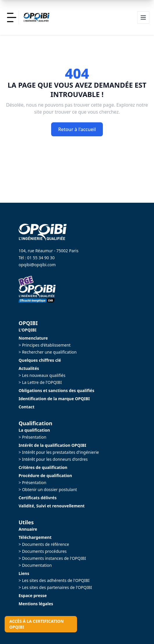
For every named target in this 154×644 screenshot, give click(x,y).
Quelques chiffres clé (40, 360)
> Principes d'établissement (45, 345)
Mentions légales (36, 604)
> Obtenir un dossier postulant (48, 489)
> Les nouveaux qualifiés (42, 375)
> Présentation (32, 437)
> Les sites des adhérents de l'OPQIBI (54, 580)
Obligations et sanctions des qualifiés (56, 390)
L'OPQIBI (27, 330)
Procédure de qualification (45, 475)
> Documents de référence (44, 544)
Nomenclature (33, 338)
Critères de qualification (43, 467)
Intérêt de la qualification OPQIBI (52, 445)
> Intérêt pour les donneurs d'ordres (53, 459)
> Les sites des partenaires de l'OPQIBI (55, 587)
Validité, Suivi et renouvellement (52, 506)
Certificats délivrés (38, 498)
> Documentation (35, 565)
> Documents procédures (43, 551)
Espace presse (33, 596)
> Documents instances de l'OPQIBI (52, 558)
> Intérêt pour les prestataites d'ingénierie (59, 452)
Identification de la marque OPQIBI (54, 399)
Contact (27, 407)
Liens (24, 573)
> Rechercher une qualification (48, 352)
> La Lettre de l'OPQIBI (40, 382)
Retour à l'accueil (77, 129)
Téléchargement (35, 537)
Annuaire (28, 529)
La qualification (34, 430)
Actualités (29, 368)
